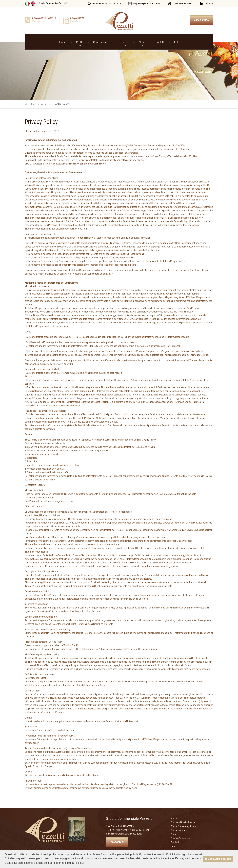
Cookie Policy (149, 440)
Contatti (160, 42)
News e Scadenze (180, 838)
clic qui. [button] (80, 863)
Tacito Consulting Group (183, 826)
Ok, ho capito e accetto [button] (218, 859)
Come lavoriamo (102, 42)
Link (176, 42)
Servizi (125, 42)
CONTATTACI (117, 842)
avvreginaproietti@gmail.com (91, 164)
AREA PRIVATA (201, 20)
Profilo (80, 42)
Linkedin (209, 3)
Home (63, 42)
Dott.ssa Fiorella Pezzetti (184, 822)
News (142, 42)
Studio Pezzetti (38, 104)
